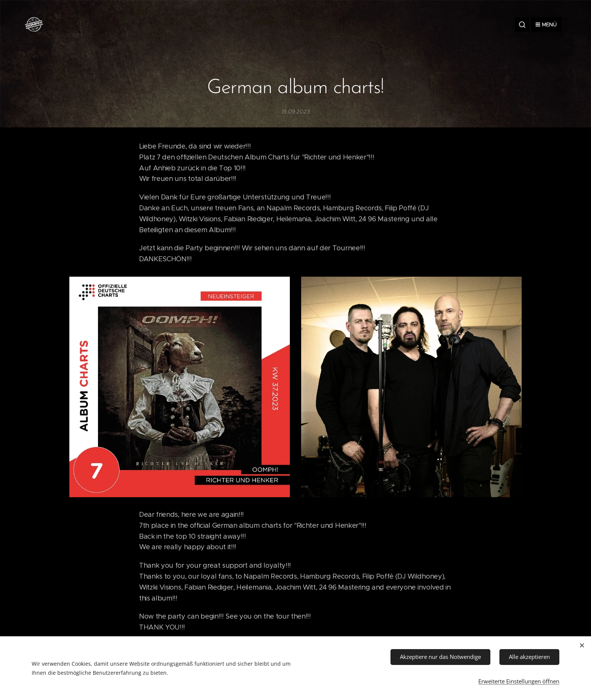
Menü (546, 25)
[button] (522, 25)
